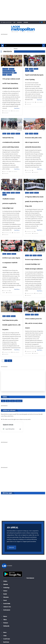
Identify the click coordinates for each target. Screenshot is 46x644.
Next (10, 354)
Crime (4, 190)
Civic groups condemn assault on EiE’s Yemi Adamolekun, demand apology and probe (11, 84)
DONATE (11, 541)
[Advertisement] (23, 10)
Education (27, 309)
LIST (14, 22)
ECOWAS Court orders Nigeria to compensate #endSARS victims (11, 259)
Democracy (11, 69)
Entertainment (30, 572)
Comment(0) (13, 112)
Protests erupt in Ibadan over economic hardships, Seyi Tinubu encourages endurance (34, 261)
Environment (7, 604)
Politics (5, 575)
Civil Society (5, 69)
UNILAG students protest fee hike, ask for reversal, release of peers (34, 318)
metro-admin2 (5, 112)
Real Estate (6, 636)
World (27, 71)
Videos (5, 613)
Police (8, 132)
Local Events (7, 633)
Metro (14, 73)
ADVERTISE (19, 22)
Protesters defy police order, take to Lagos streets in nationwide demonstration (33, 141)
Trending (40, 69)
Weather (5, 642)
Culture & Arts (7, 601)
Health (5, 588)
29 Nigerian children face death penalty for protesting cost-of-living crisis (34, 198)
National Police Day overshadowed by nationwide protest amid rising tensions (11, 141)
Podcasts (6, 617)
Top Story (5, 75)
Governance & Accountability (8, 71)
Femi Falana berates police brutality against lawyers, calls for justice (11, 320)
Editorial (6, 578)
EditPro (12, 287)
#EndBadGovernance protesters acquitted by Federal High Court (11, 200)
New (3, 395)
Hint (8, 395)
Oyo (31, 252)
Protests (18, 73)
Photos (5, 610)
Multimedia (6, 620)
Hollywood (18, 395)
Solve (12, 395)
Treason (4, 192)
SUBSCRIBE (26, 22)
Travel (5, 594)
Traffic (5, 639)
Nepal (27, 69)
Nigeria (4, 132)
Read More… (17, 108)
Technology (6, 581)
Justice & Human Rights (7, 73)
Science (5, 585)
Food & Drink (7, 597)
